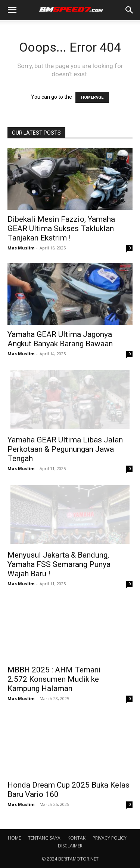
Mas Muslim (21, 248)
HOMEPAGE (92, 97)
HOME (14, 838)
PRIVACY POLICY (110, 838)
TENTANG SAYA (44, 838)
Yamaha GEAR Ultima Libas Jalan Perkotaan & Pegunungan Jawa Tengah (65, 449)
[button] (12, 10)
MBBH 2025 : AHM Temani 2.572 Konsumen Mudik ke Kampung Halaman (54, 679)
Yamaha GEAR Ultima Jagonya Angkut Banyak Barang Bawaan (60, 339)
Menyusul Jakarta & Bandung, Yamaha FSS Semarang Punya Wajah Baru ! (59, 564)
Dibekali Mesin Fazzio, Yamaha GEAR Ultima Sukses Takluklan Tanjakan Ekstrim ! (61, 228)
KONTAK (77, 838)
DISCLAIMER (70, 846)
